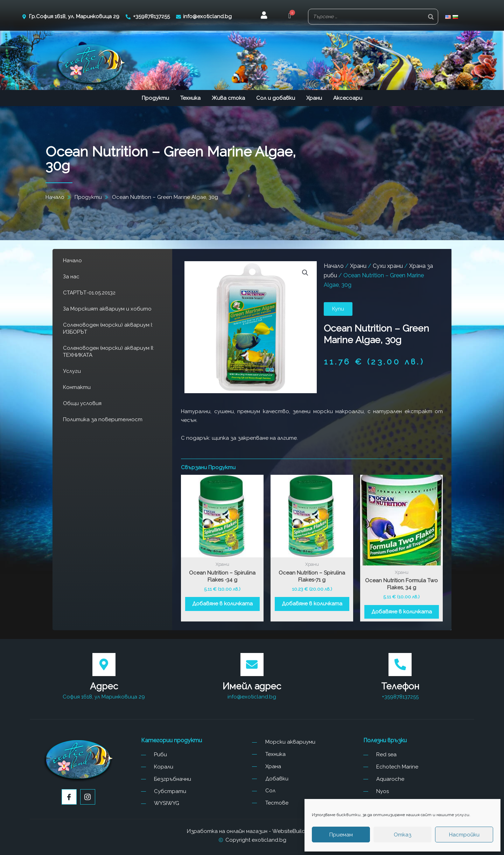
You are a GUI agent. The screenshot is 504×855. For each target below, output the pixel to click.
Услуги (72, 371)
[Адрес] (104, 665)
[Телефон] (400, 665)
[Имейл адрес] (252, 665)
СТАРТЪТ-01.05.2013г (89, 293)
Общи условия (82, 403)
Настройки (464, 835)
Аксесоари (348, 98)
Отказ (402, 835)
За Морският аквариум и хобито (107, 309)
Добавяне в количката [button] (222, 604)
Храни (314, 98)
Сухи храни (388, 266)
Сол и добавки (276, 98)
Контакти (77, 387)
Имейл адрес (252, 686)
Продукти (155, 98)
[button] (290, 17)
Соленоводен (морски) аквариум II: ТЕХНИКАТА (108, 352)
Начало (72, 260)
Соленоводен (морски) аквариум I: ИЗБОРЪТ (108, 328)
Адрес (104, 686)
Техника (190, 98)
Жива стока (228, 98)
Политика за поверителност (103, 419)
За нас (71, 277)
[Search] (431, 17)
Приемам (341, 835)
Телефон (400, 686)
